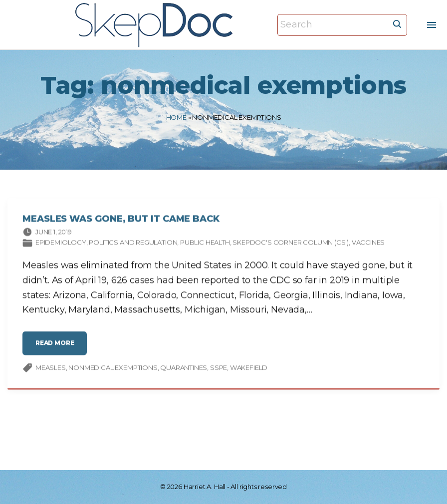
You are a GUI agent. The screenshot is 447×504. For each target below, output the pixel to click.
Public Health (205, 244)
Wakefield (249, 368)
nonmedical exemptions (113, 368)
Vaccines (368, 244)
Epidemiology (61, 244)
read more (58, 348)
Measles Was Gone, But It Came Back (121, 220)
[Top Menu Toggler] (432, 25)
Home (176, 117)
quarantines (184, 368)
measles (51, 368)
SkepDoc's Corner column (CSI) (291, 244)
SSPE (219, 368)
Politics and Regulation (133, 244)
